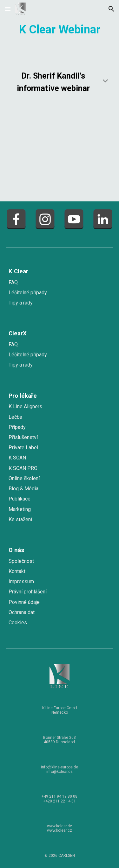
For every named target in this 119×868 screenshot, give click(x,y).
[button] (8, 9)
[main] (60, 29)
